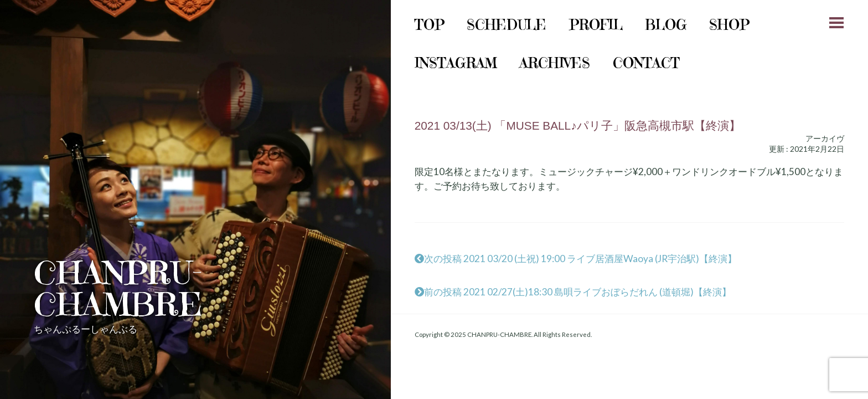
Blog (666, 25)
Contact (646, 63)
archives (555, 63)
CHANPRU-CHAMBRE (118, 288)
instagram (456, 63)
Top (430, 25)
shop (729, 25)
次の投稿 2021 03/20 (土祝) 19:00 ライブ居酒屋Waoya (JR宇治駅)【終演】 (576, 259)
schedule (507, 25)
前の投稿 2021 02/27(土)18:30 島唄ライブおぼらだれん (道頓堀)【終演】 (573, 292)
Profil (596, 25)
